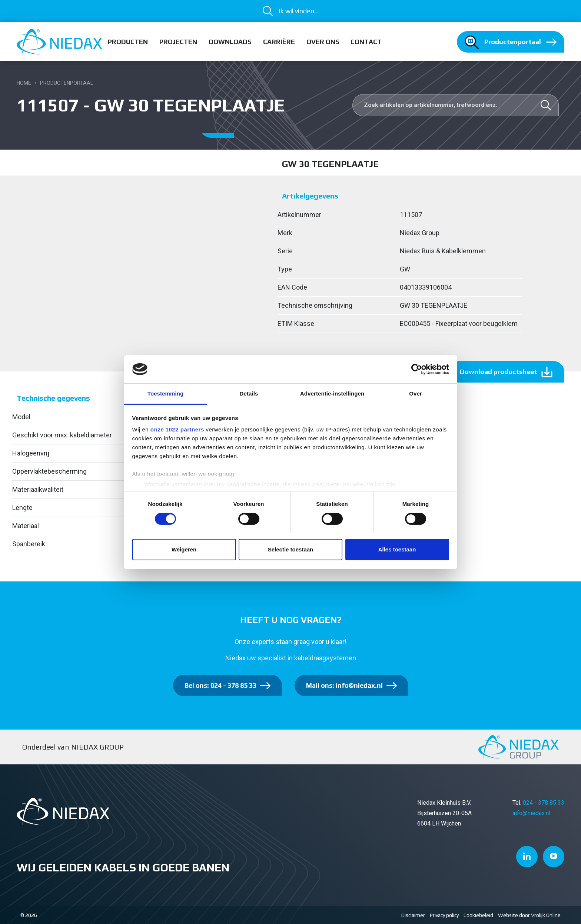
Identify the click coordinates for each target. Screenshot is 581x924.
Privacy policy (444, 915)
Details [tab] (249, 393)
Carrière (279, 42)
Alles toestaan (397, 549)
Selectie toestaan (291, 549)
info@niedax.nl (531, 813)
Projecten (178, 42)
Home (24, 83)
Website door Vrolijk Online (529, 915)
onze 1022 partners (177, 429)
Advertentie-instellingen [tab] (332, 393)
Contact (366, 42)
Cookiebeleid (478, 915)
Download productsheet (499, 372)
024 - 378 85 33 (544, 803)
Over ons (323, 42)
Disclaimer (413, 915)
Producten (128, 42)
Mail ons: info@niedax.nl (344, 685)
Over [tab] (416, 393)
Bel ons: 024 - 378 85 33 (220, 685)
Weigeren (184, 549)
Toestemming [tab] (166, 393)
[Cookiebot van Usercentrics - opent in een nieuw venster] (417, 369)
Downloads (230, 42)
